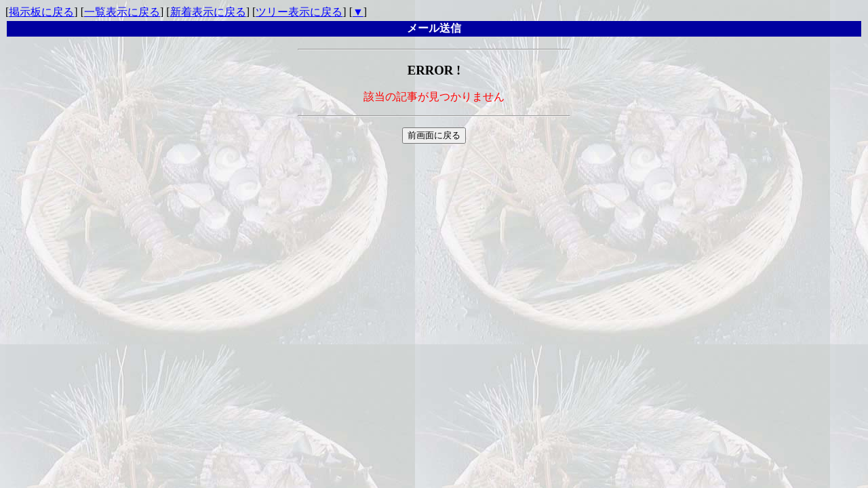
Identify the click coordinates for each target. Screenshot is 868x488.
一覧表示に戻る (122, 12)
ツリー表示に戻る (299, 12)
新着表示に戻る (208, 12)
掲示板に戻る (41, 12)
